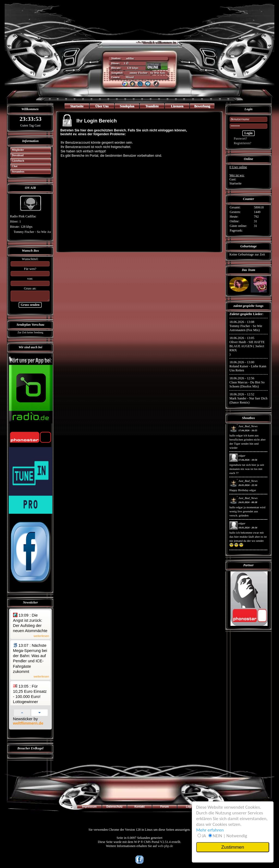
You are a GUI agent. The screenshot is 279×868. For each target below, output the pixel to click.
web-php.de (165, 846)
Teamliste (152, 106)
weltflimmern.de (28, 723)
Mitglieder (16, 150)
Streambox (16, 172)
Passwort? (238, 138)
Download (16, 155)
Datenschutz (114, 807)
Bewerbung (202, 106)
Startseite (77, 106)
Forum (164, 807)
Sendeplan (127, 106)
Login (189, 807)
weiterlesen (41, 636)
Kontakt (139, 807)
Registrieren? (240, 143)
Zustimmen (233, 847)
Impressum (89, 807)
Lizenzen (177, 106)
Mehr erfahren (210, 830)
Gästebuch (16, 161)
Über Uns (102, 106)
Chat (13, 166)
